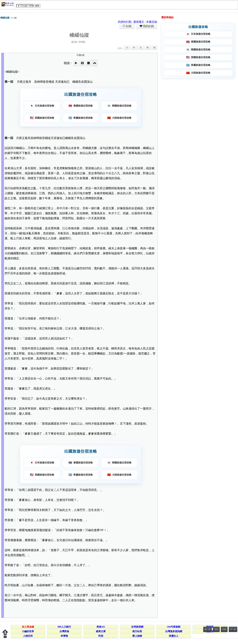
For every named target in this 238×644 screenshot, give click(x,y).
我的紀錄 (148, 26)
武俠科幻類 (125, 22)
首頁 (216, 629)
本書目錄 (152, 22)
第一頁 (207, 629)
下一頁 (233, 629)
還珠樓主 (139, 22)
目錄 (224, 629)
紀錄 (128, 26)
